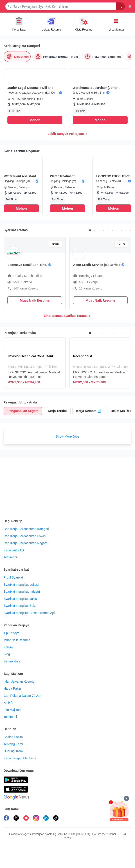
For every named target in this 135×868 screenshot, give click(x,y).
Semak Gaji (12, 661)
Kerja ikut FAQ (14, 550)
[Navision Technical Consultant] (35, 363)
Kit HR (8, 703)
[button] (130, 6)
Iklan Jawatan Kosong (19, 682)
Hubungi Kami (13, 751)
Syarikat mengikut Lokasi (21, 585)
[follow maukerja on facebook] (6, 819)
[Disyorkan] (17, 57)
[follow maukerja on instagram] (36, 819)
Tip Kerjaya (11, 633)
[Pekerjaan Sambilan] (102, 57)
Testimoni (10, 557)
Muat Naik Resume (17, 640)
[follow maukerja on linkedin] (46, 819)
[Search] (120, 6)
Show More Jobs (67, 436)
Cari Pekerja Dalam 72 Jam (23, 696)
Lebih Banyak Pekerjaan (67, 134)
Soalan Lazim (13, 737)
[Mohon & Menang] (119, 811)
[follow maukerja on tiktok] (56, 819)
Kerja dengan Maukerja (20, 758)
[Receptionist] (100, 363)
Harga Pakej (12, 688)
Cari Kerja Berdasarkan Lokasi (25, 536)
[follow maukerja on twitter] (16, 819)
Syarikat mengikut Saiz (20, 606)
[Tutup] (126, 798)
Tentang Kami (13, 744)
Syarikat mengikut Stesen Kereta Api (29, 613)
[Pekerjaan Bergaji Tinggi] (56, 57)
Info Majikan (12, 710)
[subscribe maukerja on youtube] (26, 819)
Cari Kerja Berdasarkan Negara (26, 543)
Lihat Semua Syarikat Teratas (67, 316)
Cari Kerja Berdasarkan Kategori (26, 529)
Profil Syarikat (13, 577)
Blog (7, 654)
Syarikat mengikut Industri (22, 592)
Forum (8, 647)
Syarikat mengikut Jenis (20, 599)
